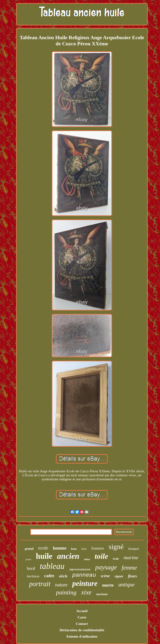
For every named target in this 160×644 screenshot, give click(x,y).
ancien (68, 556)
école (116, 559)
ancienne (102, 594)
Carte (82, 617)
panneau (84, 575)
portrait (40, 584)
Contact (82, 624)
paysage (106, 567)
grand (29, 549)
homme (60, 548)
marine (131, 557)
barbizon (33, 576)
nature (61, 585)
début (87, 559)
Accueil (82, 611)
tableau (52, 566)
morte (108, 585)
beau (74, 549)
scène (105, 576)
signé (116, 547)
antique (127, 585)
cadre (49, 576)
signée (119, 576)
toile (101, 556)
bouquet (134, 549)
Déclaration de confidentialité (82, 630)
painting (66, 592)
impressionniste (80, 570)
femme (129, 568)
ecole (43, 548)
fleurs (132, 576)
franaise (98, 548)
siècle (63, 576)
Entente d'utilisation (82, 636)
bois (84, 549)
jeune (28, 559)
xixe (86, 592)
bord (31, 568)
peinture (85, 583)
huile (44, 556)
